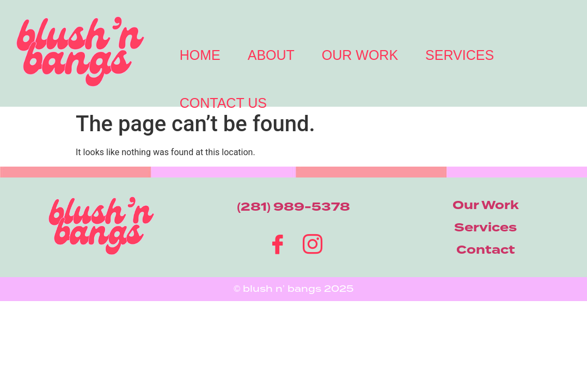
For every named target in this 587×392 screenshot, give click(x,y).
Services (460, 55)
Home (200, 55)
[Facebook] (276, 242)
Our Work (360, 55)
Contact (486, 250)
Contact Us (223, 103)
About (271, 55)
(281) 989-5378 (293, 207)
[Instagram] (311, 242)
